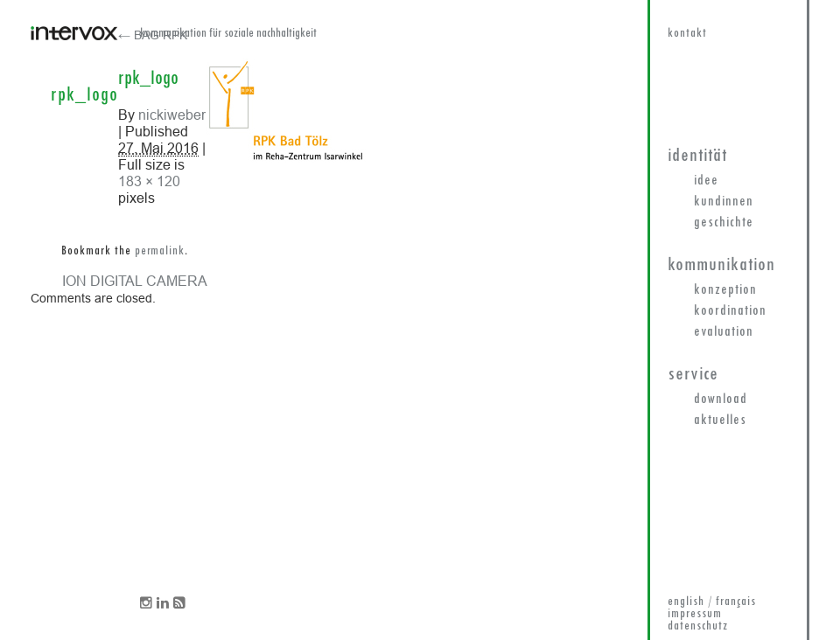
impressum (695, 614)
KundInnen (724, 202)
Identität (697, 156)
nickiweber (172, 115)
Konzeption (725, 290)
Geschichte (724, 223)
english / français (712, 602)
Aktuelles (720, 421)
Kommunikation (721, 265)
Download (721, 400)
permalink (160, 251)
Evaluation (724, 332)
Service (693, 375)
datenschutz (698, 626)
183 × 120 (149, 181)
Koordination (730, 311)
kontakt (687, 34)
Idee (706, 181)
